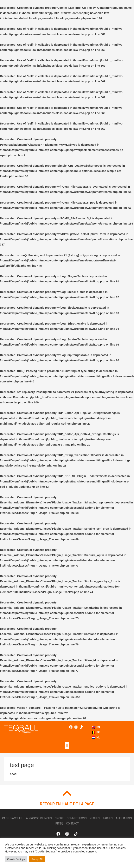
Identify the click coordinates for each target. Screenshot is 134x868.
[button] (67, 746)
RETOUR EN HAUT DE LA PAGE (67, 804)
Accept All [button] (37, 859)
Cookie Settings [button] (16, 859)
